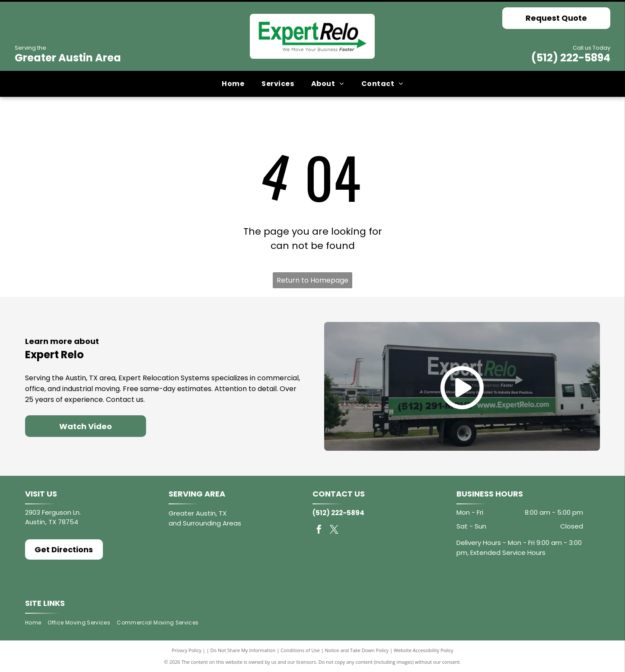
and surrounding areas (61, 531)
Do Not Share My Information (243, 650)
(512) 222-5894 (571, 58)
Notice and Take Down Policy (357, 650)
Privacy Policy (187, 650)
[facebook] (319, 530)
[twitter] (334, 530)
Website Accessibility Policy (424, 650)
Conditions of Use (300, 650)
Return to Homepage (312, 280)
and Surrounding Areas (205, 523)
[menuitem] (233, 84)
